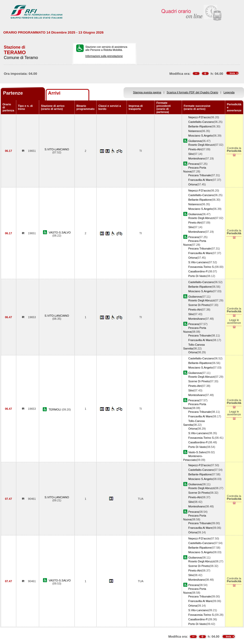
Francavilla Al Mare (200, 180)
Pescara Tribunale (200, 175)
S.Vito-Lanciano (198, 262)
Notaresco (195, 131)
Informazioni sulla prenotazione (104, 56)
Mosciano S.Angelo (200, 136)
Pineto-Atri (195, 149)
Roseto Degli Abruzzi (201, 145)
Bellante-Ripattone (200, 126)
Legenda (229, 92)
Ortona (193, 184)
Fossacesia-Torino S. (201, 267)
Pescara (194, 164)
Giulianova (195, 141)
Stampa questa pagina (147, 92)
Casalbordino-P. (198, 271)
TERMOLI (55, 409)
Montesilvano (197, 158)
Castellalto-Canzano (201, 122)
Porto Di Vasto (197, 276)
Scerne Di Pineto (199, 305)
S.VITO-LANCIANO (57, 149)
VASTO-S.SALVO (60, 232)
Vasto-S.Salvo (197, 452)
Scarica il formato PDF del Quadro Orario (193, 92)
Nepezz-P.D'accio (199, 117)
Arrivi (54, 93)
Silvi (191, 154)
